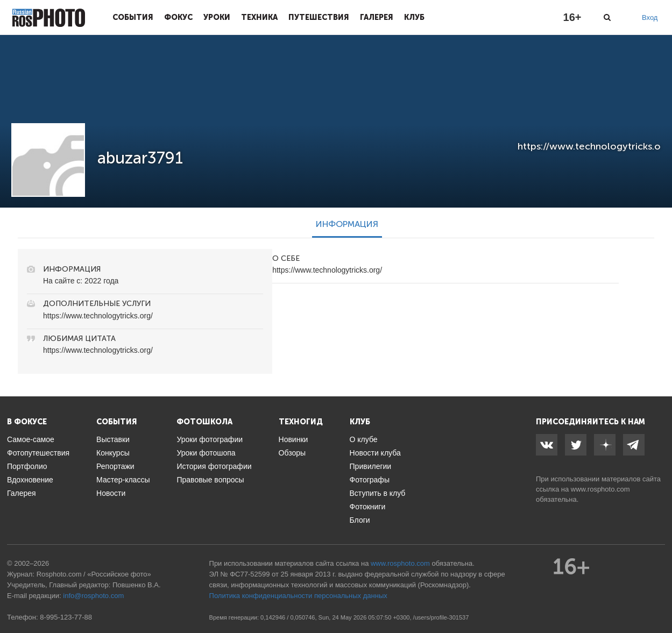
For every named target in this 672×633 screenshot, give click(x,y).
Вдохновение (30, 480)
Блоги (360, 520)
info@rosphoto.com (93, 596)
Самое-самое (31, 439)
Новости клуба (375, 453)
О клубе (364, 439)
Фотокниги (368, 507)
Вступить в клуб (378, 493)
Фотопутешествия (38, 453)
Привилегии (371, 466)
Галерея (377, 17)
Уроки (217, 17)
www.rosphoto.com (600, 489)
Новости (111, 493)
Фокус (178, 17)
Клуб (414, 17)
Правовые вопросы (210, 480)
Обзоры (292, 453)
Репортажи (115, 466)
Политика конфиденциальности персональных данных (298, 596)
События (133, 17)
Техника (259, 17)
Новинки (293, 439)
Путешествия (319, 17)
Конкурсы (113, 453)
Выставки (113, 439)
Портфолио (27, 466)
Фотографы (370, 480)
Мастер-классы (123, 480)
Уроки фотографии (210, 439)
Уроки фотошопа (206, 453)
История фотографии (214, 466)
